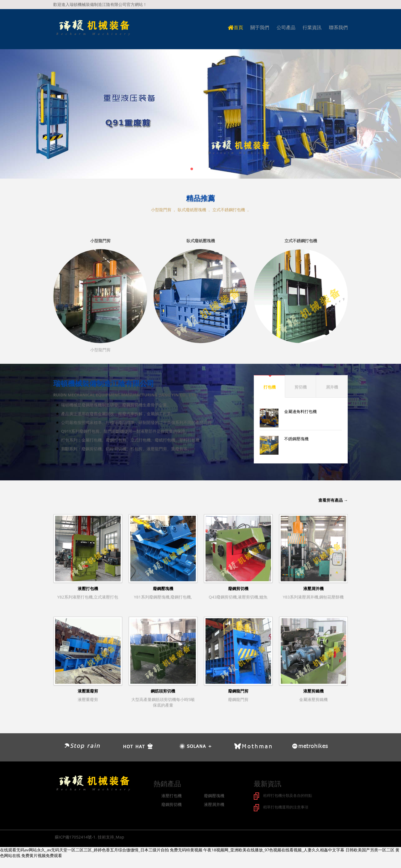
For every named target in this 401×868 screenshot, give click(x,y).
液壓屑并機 (313, 588)
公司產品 (286, 27)
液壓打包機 (88, 588)
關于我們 (260, 27)
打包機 (270, 387)
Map (120, 836)
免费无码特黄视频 (186, 849)
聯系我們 (338, 27)
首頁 (235, 27)
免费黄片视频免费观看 (42, 855)
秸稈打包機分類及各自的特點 (290, 795)
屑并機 (332, 387)
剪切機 (301, 387)
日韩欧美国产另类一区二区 (370, 849)
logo (93, 28)
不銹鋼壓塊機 (296, 439)
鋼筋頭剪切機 (163, 691)
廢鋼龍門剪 (238, 691)
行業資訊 (312, 27)
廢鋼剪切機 (238, 588)
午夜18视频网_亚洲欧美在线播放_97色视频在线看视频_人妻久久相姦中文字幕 (274, 849)
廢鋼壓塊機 (163, 588)
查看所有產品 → (333, 500)
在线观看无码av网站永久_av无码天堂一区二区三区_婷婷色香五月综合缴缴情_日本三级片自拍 (84, 849)
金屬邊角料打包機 (300, 411)
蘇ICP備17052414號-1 (75, 836)
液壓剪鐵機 (313, 691)
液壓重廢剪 (88, 691)
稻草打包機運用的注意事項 (288, 807)
